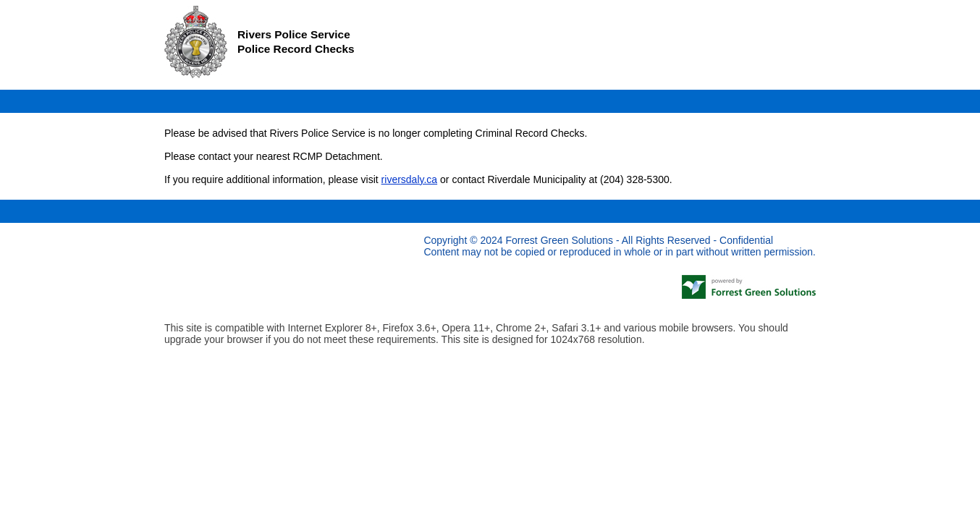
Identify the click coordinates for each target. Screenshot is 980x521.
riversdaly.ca (410, 179)
